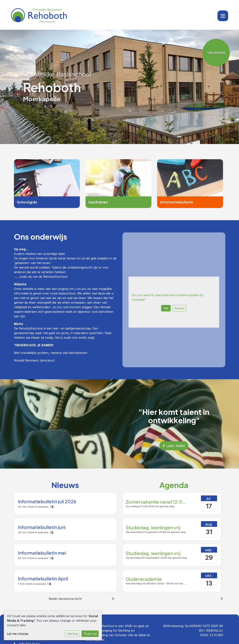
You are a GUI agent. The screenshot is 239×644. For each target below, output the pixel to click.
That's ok (90, 634)
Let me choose (18, 634)
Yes (166, 308)
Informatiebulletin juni (42, 527)
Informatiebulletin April (43, 578)
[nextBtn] (113, 599)
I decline (72, 634)
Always (179, 308)
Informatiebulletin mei (42, 553)
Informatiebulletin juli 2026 (47, 501)
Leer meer (174, 446)
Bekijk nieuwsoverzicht (65, 599)
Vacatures (216, 53)
